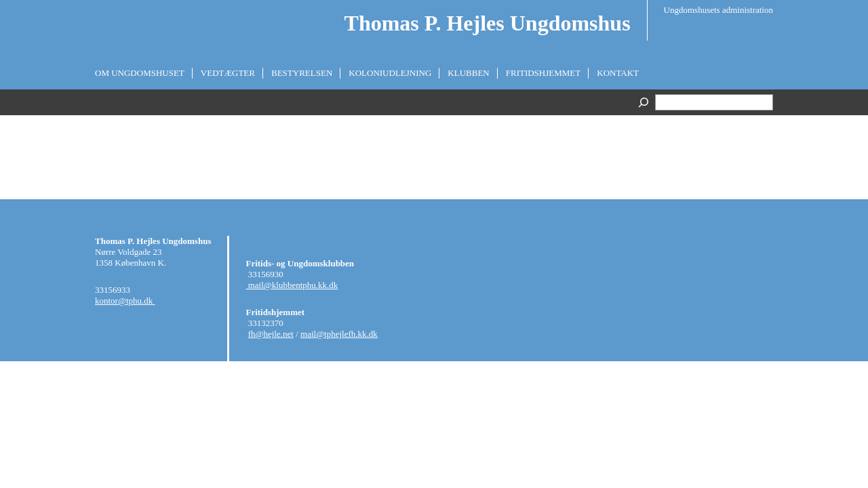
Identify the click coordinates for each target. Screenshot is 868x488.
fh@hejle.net (271, 334)
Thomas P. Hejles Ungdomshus (488, 23)
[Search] (645, 102)
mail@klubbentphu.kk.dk (292, 285)
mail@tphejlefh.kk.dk (339, 334)
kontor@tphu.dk (125, 301)
